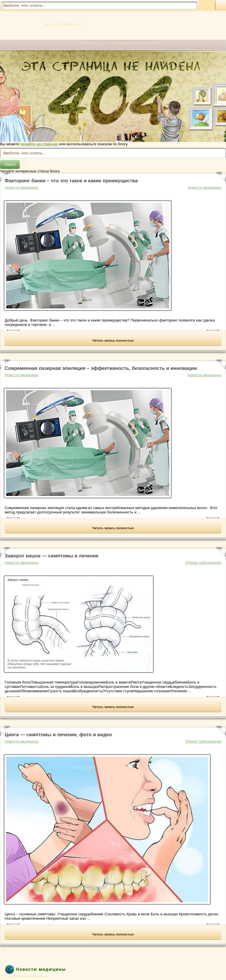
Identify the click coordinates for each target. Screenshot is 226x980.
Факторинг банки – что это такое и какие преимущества (71, 181)
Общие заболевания (203, 563)
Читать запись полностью (113, 340)
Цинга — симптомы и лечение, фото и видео (58, 735)
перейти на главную (39, 144)
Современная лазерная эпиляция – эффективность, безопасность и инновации (101, 368)
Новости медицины (204, 187)
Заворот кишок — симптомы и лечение (51, 556)
